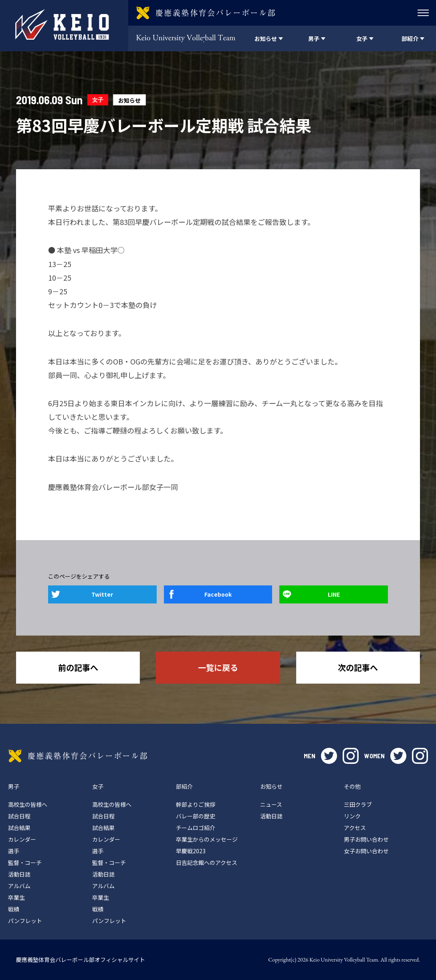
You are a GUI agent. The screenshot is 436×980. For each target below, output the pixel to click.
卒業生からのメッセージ (207, 839)
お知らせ (129, 100)
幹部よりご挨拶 (196, 804)
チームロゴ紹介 (196, 828)
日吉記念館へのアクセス (207, 863)
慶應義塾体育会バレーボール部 (78, 756)
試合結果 (19, 828)
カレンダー (22, 839)
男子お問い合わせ (366, 839)
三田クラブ (358, 804)
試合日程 (19, 816)
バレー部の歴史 (196, 816)
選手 (14, 851)
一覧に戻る (218, 667)
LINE (334, 594)
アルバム (19, 886)
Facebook (218, 594)
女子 (98, 100)
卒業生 (16, 897)
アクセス (355, 828)
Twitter (102, 594)
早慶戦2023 (191, 851)
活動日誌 (19, 874)
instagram (351, 756)
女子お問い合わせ (366, 851)
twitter (329, 756)
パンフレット (25, 921)
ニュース (271, 804)
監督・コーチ (25, 863)
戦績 (14, 909)
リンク (352, 816)
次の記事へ (358, 667)
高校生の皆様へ (28, 804)
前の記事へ (78, 667)
